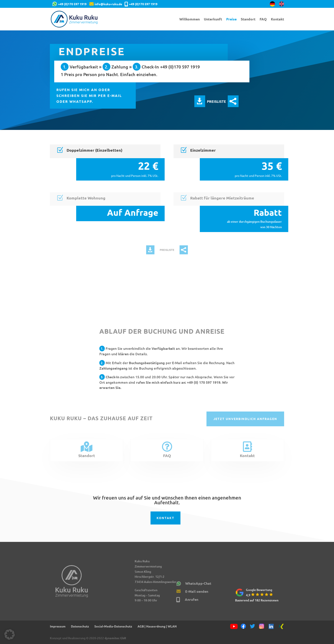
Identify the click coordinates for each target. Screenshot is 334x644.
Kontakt (278, 19)
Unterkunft (213, 19)
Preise (231, 19)
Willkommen (190, 19)
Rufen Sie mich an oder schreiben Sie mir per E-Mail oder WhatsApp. (89, 96)
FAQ (263, 19)
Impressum (58, 626)
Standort (248, 19)
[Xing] (281, 627)
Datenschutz (80, 626)
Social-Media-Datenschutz (113, 626)
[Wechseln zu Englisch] (282, 5)
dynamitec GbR (115, 638)
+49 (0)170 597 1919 (72, 4)
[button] (10, 634)
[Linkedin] (271, 627)
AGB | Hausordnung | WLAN (157, 626)
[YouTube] (234, 627)
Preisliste (200, 101)
